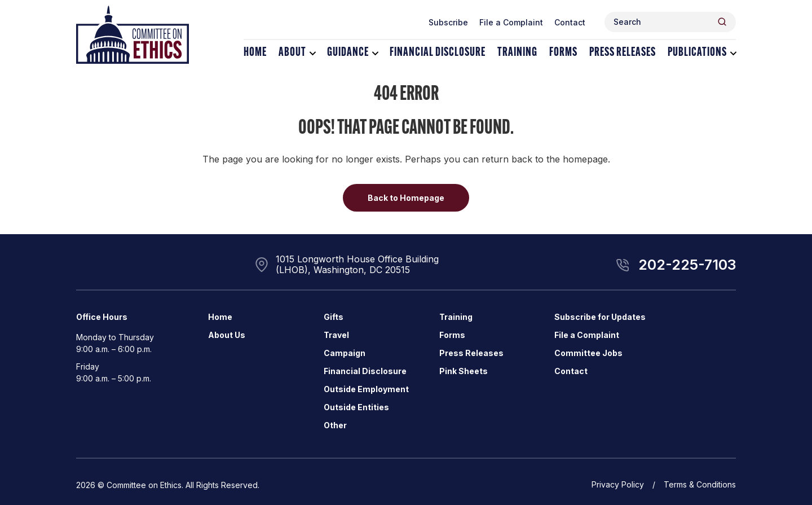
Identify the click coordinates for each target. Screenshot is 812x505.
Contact (570, 22)
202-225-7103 (687, 265)
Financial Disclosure (438, 53)
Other (335, 425)
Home (255, 53)
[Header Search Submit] (722, 22)
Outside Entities (356, 407)
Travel (336, 335)
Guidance (348, 53)
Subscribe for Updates (600, 317)
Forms (563, 53)
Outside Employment (366, 389)
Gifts (334, 317)
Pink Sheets (464, 371)
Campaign (345, 353)
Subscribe (448, 22)
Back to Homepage (406, 198)
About (292, 53)
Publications (697, 53)
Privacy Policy (618, 484)
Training (517, 53)
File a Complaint (511, 22)
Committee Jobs (588, 353)
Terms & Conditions (700, 484)
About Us (227, 335)
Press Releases (623, 53)
